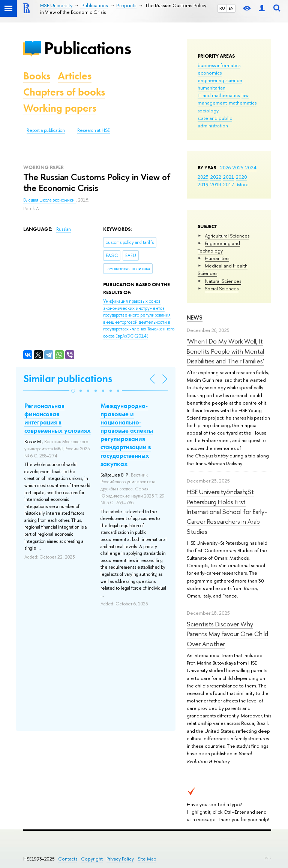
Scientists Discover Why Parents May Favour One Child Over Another (227, 634)
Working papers (60, 108)
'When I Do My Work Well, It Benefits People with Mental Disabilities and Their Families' (225, 351)
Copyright (92, 859)
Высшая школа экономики (49, 200)
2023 (203, 177)
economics (210, 73)
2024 (251, 167)
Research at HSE (94, 130)
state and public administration (215, 122)
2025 (238, 167)
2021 (229, 177)
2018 (216, 184)
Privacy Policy (120, 859)
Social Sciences (222, 288)
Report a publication (46, 130)
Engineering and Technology (219, 247)
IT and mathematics (219, 95)
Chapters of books (64, 92)
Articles (75, 76)
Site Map (147, 859)
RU (222, 8)
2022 (216, 177)
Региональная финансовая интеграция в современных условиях (58, 418)
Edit (268, 857)
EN (231, 8)
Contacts (68, 859)
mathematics (243, 103)
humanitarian (211, 88)
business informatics (219, 65)
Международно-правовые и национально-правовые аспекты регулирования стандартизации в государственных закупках (127, 435)
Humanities (217, 258)
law (245, 95)
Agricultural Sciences (227, 236)
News (195, 317)
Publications (87, 48)
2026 (225, 167)
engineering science (220, 80)
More (243, 184)
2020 (241, 177)
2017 (229, 184)
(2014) (139, 319)
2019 (203, 184)
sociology (208, 111)
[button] (73, 391)
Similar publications (68, 379)
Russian (64, 229)
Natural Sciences (223, 281)
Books (37, 76)
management (212, 103)
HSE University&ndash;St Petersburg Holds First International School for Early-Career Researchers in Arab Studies (227, 511)
